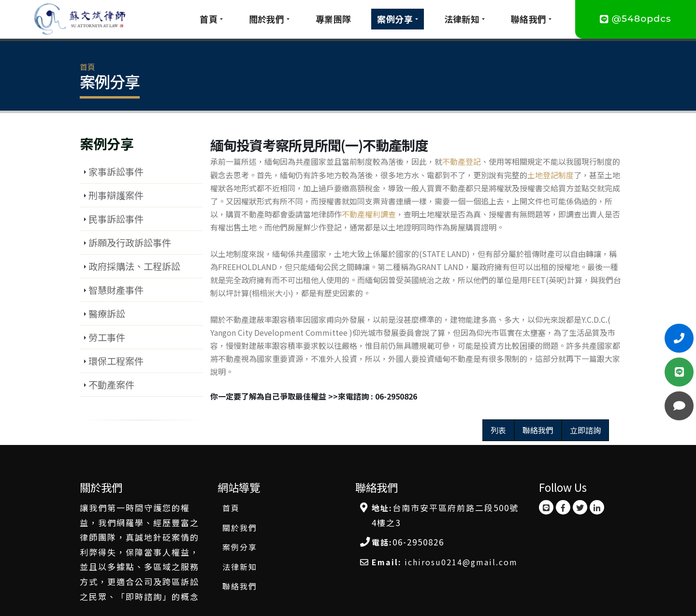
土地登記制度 (551, 175)
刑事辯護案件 (116, 195)
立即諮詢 (585, 430)
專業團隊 (333, 19)
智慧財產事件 (116, 290)
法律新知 (462, 19)
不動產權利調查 (369, 214)
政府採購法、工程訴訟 (134, 266)
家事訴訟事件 (116, 172)
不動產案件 (111, 385)
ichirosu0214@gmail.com (461, 562)
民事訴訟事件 (116, 219)
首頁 (209, 19)
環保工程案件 (116, 361)
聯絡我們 (529, 19)
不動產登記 (462, 161)
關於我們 (267, 19)
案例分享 (395, 19)
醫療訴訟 (107, 314)
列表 (498, 430)
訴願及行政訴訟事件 (130, 243)
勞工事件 (107, 337)
